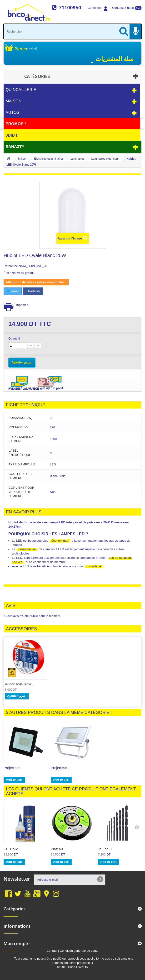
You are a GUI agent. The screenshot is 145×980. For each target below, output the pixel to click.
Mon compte (17, 943)
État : (7, 273)
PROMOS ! (16, 124)
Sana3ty (15, 147)
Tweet (13, 291)
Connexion (95, 8)
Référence (11, 266)
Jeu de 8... (106, 849)
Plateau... (58, 849)
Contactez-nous (123, 8)
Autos (12, 112)
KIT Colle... (12, 849)
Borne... (10, 768)
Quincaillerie (21, 90)
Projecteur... (60, 768)
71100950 (70, 7)
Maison (13, 101)
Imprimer (22, 305)
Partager (33, 291)
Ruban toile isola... (19, 684)
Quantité (14, 338)
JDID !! (12, 135)
